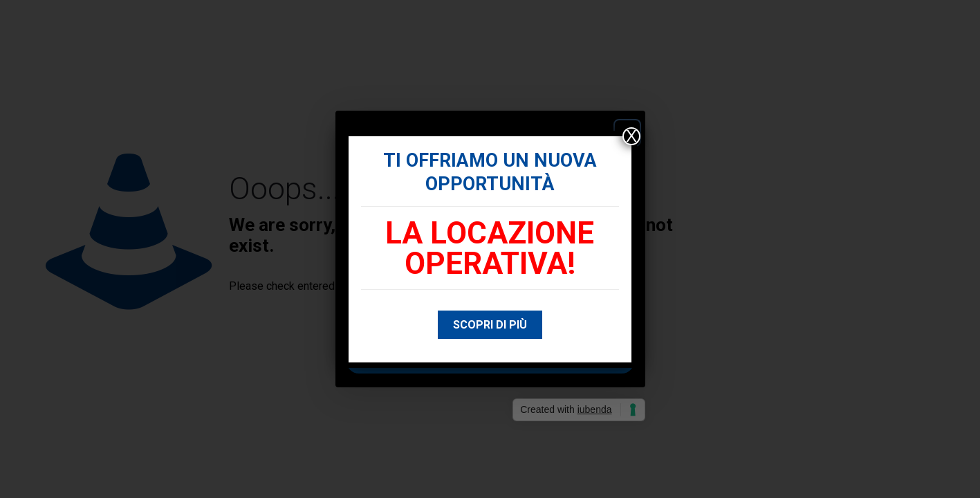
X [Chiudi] (631, 136)
